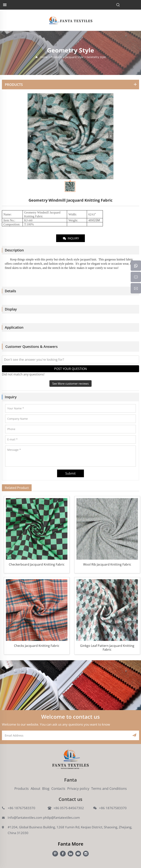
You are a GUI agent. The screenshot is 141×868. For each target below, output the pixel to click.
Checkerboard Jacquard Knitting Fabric (37, 565)
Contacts (58, 788)
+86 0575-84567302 (69, 808)
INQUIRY (71, 239)
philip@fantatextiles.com (61, 817)
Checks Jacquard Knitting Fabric (37, 646)
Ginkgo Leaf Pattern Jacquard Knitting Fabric (107, 648)
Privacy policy (78, 788)
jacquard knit (88, 259)
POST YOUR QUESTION (70, 369)
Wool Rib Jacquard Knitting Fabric (107, 565)
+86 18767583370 (21, 808)
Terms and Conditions (109, 788)
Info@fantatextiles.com (25, 817)
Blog (46, 788)
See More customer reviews (70, 383)
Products (22, 788)
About (35, 788)
